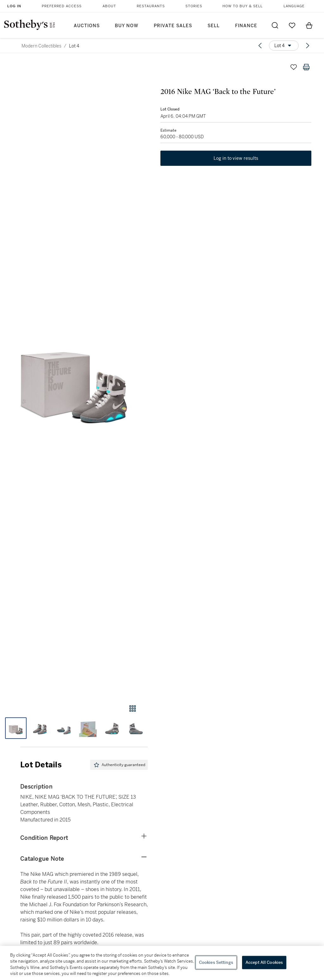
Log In (14, 6)
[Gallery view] (133, 708)
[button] (74, 376)
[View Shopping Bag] (309, 25)
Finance (246, 26)
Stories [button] (194, 6)
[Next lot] (308, 46)
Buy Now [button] (127, 26)
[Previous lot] (260, 46)
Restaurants (151, 6)
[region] (162, 963)
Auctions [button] (87, 26)
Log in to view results (236, 158)
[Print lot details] (306, 67)
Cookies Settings (216, 962)
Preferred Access (62, 6)
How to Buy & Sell (243, 6)
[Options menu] (284, 46)
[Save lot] (294, 67)
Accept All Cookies (264, 962)
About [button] (109, 6)
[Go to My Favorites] (292, 25)
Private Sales (173, 26)
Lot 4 (74, 46)
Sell (214, 26)
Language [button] (294, 6)
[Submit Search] (275, 25)
